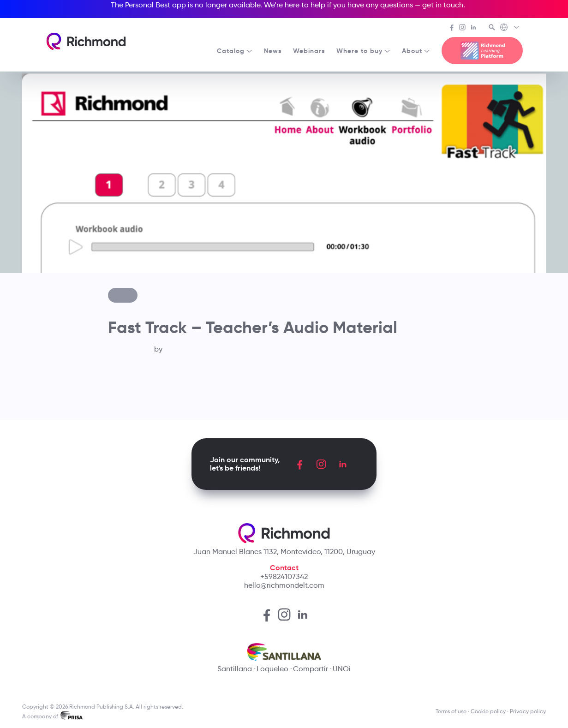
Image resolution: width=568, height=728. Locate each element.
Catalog (235, 51)
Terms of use (451, 711)
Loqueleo (272, 669)
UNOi (342, 669)
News (273, 51)
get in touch (443, 5)
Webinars (309, 51)
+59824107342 (284, 576)
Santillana (235, 669)
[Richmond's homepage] (86, 41)
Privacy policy (528, 711)
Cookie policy (488, 711)
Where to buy (364, 51)
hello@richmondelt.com (284, 585)
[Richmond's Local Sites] (510, 28)
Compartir (311, 669)
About (416, 51)
